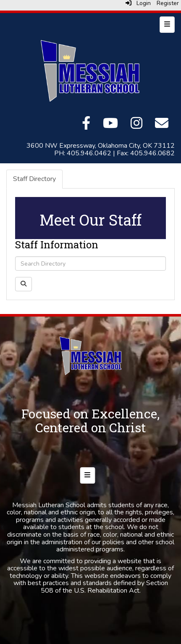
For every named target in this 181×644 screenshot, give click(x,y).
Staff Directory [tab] (34, 179)
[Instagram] (136, 126)
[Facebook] (86, 126)
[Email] (162, 126)
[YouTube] (110, 126)
